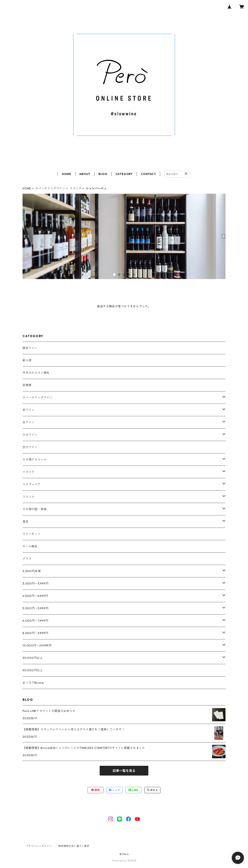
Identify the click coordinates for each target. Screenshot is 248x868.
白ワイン (29, 422)
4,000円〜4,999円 (35, 596)
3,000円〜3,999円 (35, 583)
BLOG (103, 174)
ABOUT (85, 174)
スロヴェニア (32, 484)
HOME (67, 174)
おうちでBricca (33, 683)
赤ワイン (29, 410)
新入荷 (27, 360)
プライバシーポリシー (39, 846)
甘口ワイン (30, 447)
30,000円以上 (33, 658)
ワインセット (32, 534)
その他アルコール (35, 460)
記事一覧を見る (124, 771)
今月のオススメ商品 (36, 373)
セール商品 (30, 546)
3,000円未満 (32, 571)
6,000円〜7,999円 (35, 621)
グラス (27, 559)
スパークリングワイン (50, 188)
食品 (26, 521)
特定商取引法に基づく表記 (74, 846)
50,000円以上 (33, 670)
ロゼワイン (30, 435)
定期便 (27, 385)
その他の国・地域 (35, 509)
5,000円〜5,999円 (35, 608)
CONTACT (148, 174)
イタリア (29, 472)
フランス (76, 188)
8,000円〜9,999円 (35, 633)
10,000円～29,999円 (37, 645)
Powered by (124, 861)
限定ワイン (30, 348)
